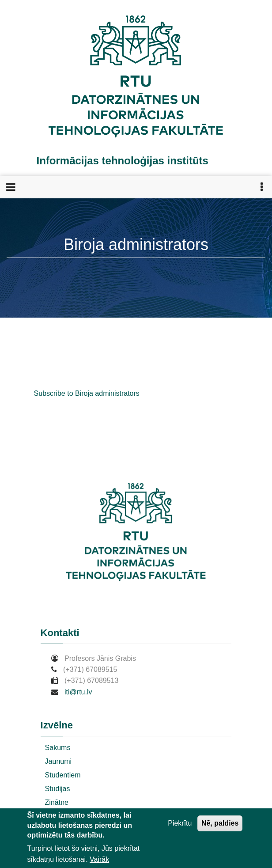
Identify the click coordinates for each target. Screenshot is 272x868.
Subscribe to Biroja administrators (87, 393)
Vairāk (99, 860)
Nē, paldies (220, 824)
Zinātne (57, 802)
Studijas (58, 789)
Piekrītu (180, 824)
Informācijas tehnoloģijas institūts (123, 161)
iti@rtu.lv (78, 692)
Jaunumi (58, 761)
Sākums (58, 748)
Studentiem (63, 775)
